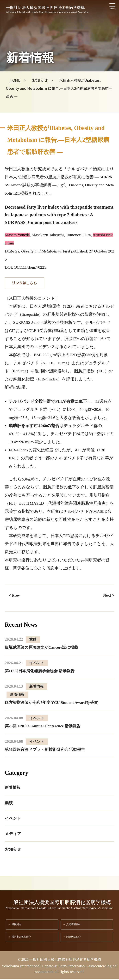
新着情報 (13, 788)
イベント (13, 819)
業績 (9, 803)
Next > (109, 596)
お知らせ (41, 80)
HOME (15, 80)
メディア (13, 834)
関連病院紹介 (73, 937)
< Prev (14, 596)
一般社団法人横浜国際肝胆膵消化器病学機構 (48, 9)
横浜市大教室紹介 (21, 937)
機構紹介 (16, 925)
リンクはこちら (25, 283)
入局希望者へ (73, 925)
